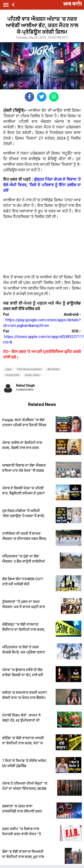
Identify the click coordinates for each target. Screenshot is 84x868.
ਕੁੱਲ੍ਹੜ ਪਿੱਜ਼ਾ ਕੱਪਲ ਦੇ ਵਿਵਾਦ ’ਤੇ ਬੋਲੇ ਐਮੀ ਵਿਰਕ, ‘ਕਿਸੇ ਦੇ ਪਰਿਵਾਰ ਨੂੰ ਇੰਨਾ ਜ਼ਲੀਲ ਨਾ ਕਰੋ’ (42, 185)
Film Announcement (29, 369)
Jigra (8, 369)
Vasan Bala (12, 375)
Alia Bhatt (53, 369)
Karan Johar (32, 375)
